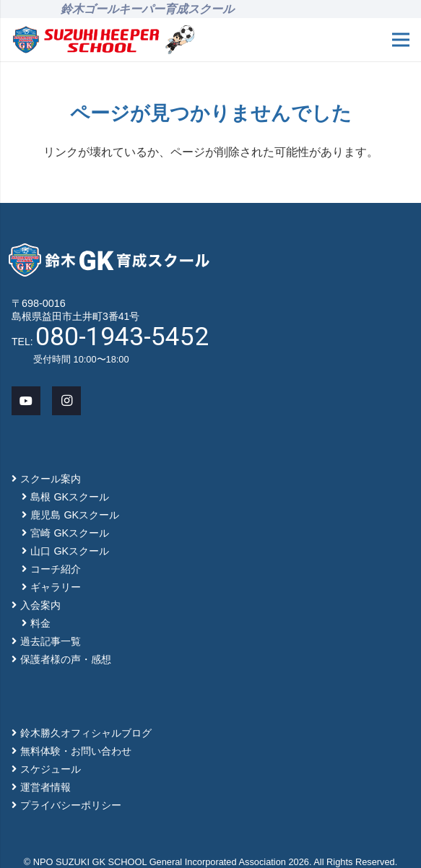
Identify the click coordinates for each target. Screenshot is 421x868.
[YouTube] (26, 401)
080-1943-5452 (122, 337)
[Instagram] (66, 401)
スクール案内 (51, 479)
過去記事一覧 (51, 641)
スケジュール (51, 769)
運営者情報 (45, 787)
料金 (40, 623)
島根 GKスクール (70, 497)
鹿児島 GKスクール (75, 515)
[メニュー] (401, 40)
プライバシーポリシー (71, 805)
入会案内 (40, 605)
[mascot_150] (179, 40)
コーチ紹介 (56, 569)
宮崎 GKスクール (70, 533)
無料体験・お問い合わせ (76, 751)
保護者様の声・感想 (66, 659)
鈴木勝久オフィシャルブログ (86, 733)
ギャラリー (56, 587)
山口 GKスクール (70, 551)
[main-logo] (86, 40)
